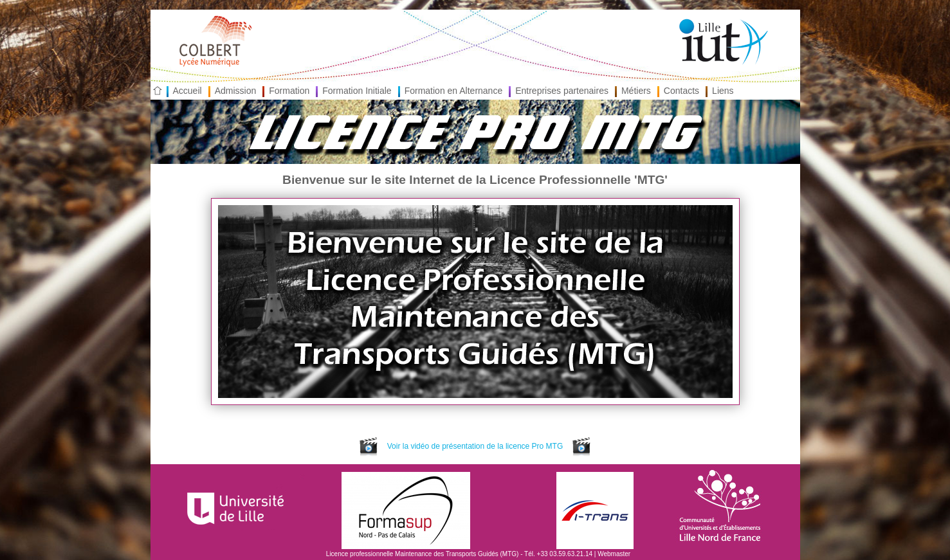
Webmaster (614, 554)
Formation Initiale (357, 91)
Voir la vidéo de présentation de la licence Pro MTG (475, 446)
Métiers (636, 91)
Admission (236, 91)
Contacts (681, 91)
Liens (723, 91)
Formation (289, 91)
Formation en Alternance (454, 91)
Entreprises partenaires (562, 91)
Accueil (187, 91)
